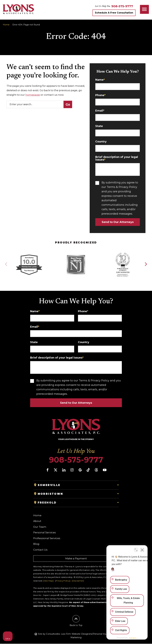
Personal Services (45, 533)
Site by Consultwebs (49, 634)
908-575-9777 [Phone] (76, 460)
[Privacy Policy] (63, 581)
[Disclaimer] (78, 581)
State (99, 126)
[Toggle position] (136, 549)
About (37, 521)
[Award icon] (29, 256)
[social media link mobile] (47, 470)
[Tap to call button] (122, 6)
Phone (100, 95)
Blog (36, 544)
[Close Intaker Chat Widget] (142, 549)
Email (100, 111)
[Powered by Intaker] (127, 638)
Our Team (40, 527)
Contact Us (40, 550)
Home (6, 25)
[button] (146, 264)
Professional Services (47, 539)
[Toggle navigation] (144, 9)
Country (101, 142)
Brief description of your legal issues (117, 158)
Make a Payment (76, 559)
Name (100, 80)
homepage (33, 95)
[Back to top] (76, 621)
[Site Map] (48, 581)
